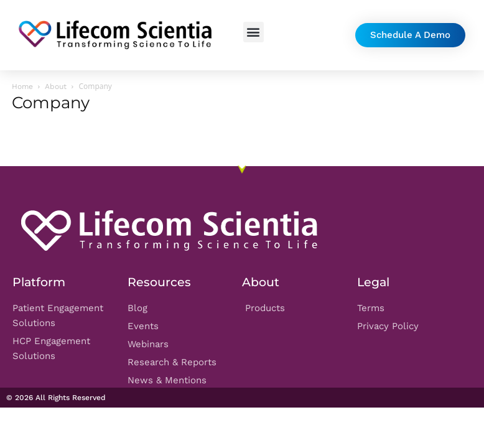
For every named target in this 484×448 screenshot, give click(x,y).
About (56, 86)
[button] (254, 32)
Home (22, 86)
